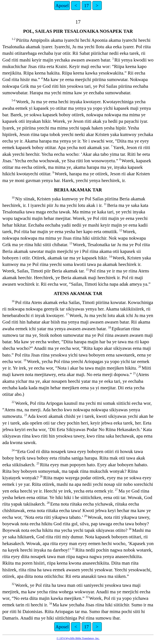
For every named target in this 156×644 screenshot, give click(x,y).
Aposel (62, 5)
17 (86, 5)
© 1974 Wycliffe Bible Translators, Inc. (78, 638)
